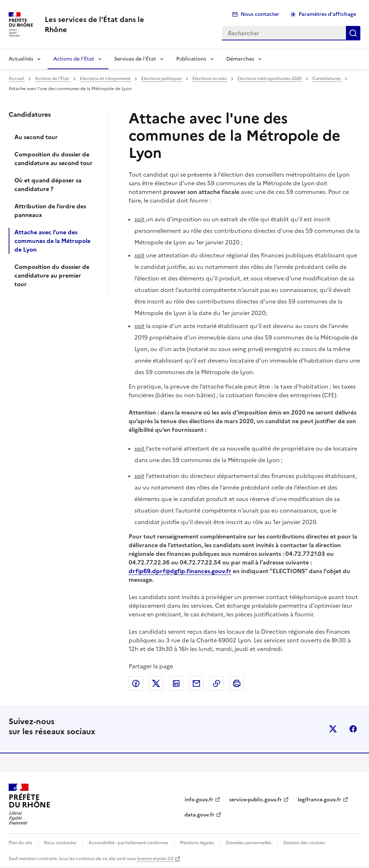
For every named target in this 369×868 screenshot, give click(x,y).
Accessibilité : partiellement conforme (128, 843)
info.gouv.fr (199, 800)
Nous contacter (260, 14)
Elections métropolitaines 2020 (270, 79)
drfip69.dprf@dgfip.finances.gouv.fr (180, 571)
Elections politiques (162, 79)
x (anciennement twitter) (333, 729)
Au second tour (36, 137)
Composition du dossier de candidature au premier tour (52, 275)
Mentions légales (197, 843)
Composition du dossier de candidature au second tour (54, 159)
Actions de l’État (74, 59)
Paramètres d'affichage (327, 14)
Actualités (21, 59)
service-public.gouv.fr (255, 800)
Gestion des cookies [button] (304, 843)
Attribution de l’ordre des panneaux (50, 211)
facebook (353, 729)
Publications (191, 59)
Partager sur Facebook (136, 683)
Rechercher (353, 33)
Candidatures (327, 79)
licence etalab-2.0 (155, 859)
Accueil (17, 79)
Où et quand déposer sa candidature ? (48, 185)
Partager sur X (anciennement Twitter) (156, 683)
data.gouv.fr (199, 815)
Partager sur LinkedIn (176, 683)
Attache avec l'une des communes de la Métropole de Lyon (52, 241)
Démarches (240, 59)
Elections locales (210, 79)
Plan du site (20, 843)
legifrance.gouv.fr (319, 800)
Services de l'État (135, 59)
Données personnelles (249, 843)
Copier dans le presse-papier (217, 683)
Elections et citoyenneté (106, 79)
